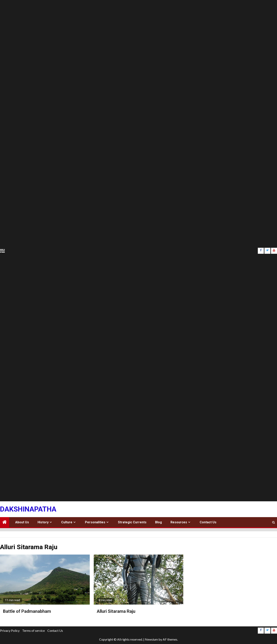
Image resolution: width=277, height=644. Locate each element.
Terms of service (33, 630)
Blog (158, 522)
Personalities (95, 522)
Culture (67, 522)
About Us (22, 522)
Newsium (151, 639)
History (43, 522)
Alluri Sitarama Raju (116, 611)
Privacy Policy (10, 630)
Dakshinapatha (28, 509)
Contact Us (208, 522)
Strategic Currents (132, 522)
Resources (179, 522)
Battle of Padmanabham (27, 611)
